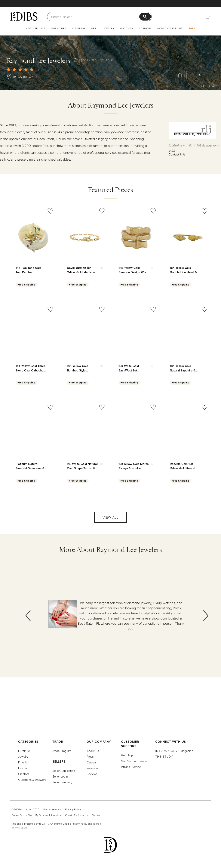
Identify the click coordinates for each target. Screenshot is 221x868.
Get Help (127, 755)
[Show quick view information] (50, 268)
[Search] (95, 17)
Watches (127, 28)
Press (90, 756)
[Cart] (208, 17)
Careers (92, 762)
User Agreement (52, 809)
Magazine (174, 751)
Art (94, 28)
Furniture (59, 28)
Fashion (145, 28)
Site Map (96, 815)
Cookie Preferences (76, 815)
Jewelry (108, 28)
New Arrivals (36, 28)
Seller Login (60, 776)
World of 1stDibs (170, 28)
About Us (93, 751)
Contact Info (177, 154)
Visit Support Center (134, 761)
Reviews (92, 774)
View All (110, 517)
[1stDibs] (24, 16)
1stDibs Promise (131, 767)
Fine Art (23, 762)
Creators (24, 774)
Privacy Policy (73, 809)
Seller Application (64, 771)
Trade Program (62, 751)
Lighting (79, 28)
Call (200, 75)
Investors (92, 768)
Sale (192, 28)
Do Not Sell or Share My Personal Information (36, 815)
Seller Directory (62, 782)
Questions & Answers (32, 780)
